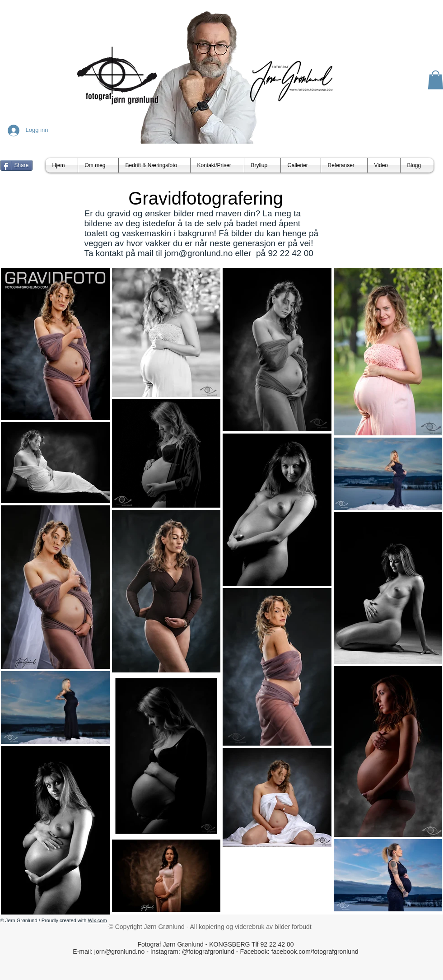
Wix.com (97, 920)
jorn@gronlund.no (198, 253)
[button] (301, 165)
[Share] (16, 165)
